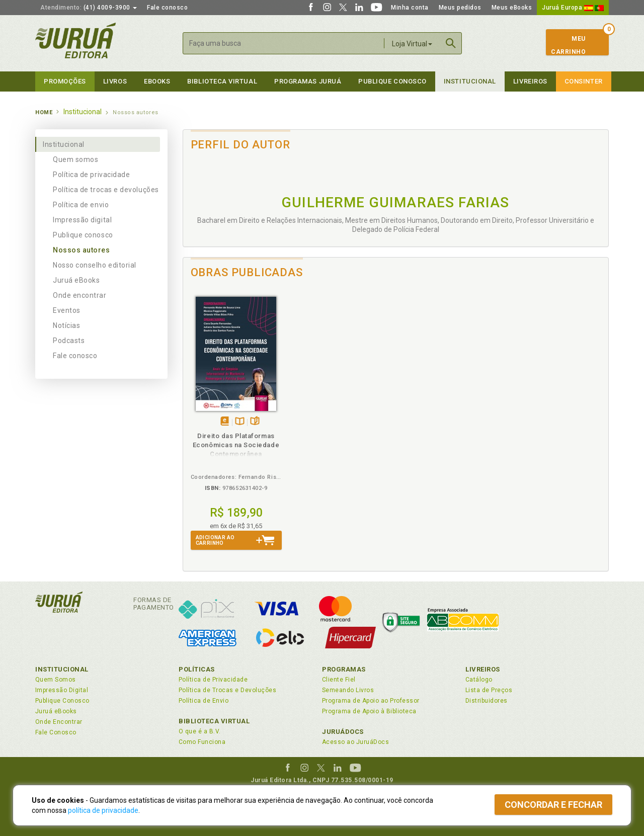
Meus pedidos (460, 8)
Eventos (67, 310)
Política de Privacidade (213, 680)
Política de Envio (204, 701)
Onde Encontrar (59, 722)
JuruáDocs (343, 732)
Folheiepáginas (255, 422)
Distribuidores (487, 701)
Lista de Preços (489, 690)
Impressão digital (82, 220)
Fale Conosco (56, 732)
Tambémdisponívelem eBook (225, 422)
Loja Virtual (412, 44)
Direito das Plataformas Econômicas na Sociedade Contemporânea (236, 445)
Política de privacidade (91, 175)
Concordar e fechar (553, 805)
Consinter (584, 81)
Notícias (66, 325)
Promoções (65, 81)
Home (44, 112)
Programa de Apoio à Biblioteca (369, 711)
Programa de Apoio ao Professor (371, 701)
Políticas (197, 669)
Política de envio (81, 205)
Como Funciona (202, 742)
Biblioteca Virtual (214, 721)
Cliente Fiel (339, 680)
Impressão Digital (62, 690)
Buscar (451, 43)
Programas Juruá (308, 81)
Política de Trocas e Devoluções (227, 690)
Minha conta (410, 8)
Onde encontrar (80, 295)
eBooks (157, 81)
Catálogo (479, 680)
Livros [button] (115, 81)
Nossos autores (82, 250)
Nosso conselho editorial (95, 265)
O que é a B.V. (200, 731)
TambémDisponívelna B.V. (240, 422)
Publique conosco (83, 235)
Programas (344, 669)
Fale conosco (167, 8)
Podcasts (69, 341)
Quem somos (75, 159)
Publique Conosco (392, 81)
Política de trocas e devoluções (106, 190)
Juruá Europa (573, 8)
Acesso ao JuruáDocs (355, 742)
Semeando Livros (348, 690)
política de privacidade (103, 810)
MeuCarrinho (568, 45)
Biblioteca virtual (222, 81)
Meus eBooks (512, 8)
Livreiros (530, 81)
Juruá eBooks (76, 280)
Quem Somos (56, 680)
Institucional (470, 81)
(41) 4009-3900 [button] (89, 8)
